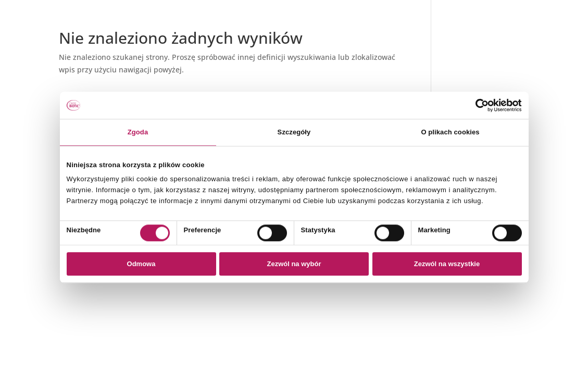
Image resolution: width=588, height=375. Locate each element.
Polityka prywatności (483, 36)
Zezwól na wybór (294, 264)
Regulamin (466, 49)
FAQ (454, 61)
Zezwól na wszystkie (447, 264)
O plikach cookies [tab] (450, 132)
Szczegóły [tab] (294, 132)
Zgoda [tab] (138, 132)
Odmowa (141, 264)
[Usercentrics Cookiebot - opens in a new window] (476, 105)
